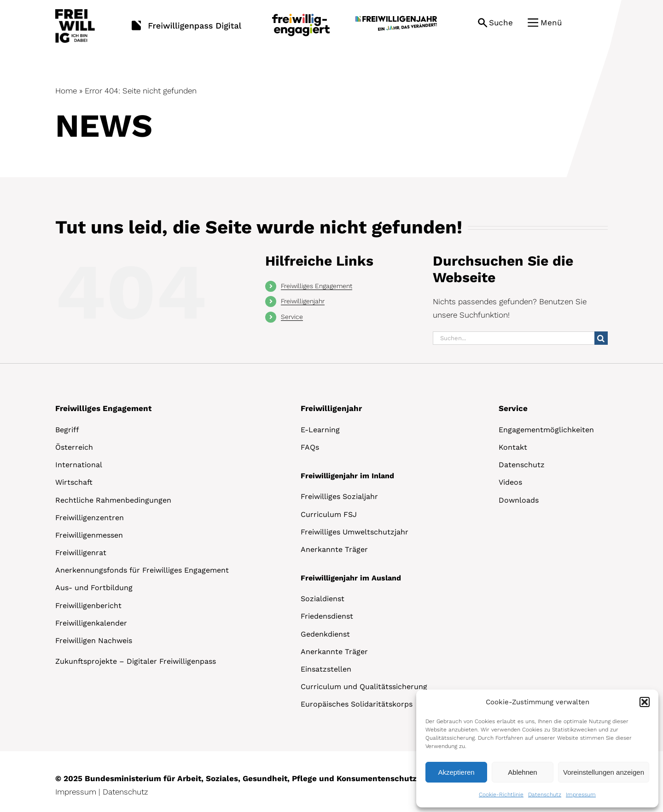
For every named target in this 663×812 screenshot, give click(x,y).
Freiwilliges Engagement (317, 286)
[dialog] (537, 748)
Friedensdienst (327, 616)
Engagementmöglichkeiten (546, 430)
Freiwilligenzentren (90, 518)
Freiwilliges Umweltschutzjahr (355, 532)
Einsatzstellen (326, 669)
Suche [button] (501, 23)
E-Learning (320, 430)
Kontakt (513, 447)
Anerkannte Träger (334, 549)
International (79, 465)
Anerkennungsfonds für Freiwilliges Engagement (142, 570)
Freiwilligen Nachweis (94, 641)
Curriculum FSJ (329, 514)
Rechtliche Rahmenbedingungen (113, 500)
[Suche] (601, 338)
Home (66, 91)
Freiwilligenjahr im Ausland (351, 578)
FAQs (310, 447)
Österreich (74, 447)
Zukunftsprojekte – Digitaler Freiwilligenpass (136, 661)
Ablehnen (522, 772)
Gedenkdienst (325, 634)
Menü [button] (551, 23)
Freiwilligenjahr (303, 301)
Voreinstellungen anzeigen (604, 772)
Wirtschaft (74, 482)
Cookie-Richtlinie (501, 795)
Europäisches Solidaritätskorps (357, 704)
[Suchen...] (514, 338)
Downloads (519, 500)
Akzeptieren (456, 772)
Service (292, 317)
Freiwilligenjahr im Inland (347, 476)
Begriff (67, 430)
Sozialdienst (323, 599)
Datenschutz (545, 795)
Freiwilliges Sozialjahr (339, 496)
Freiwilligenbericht (88, 606)
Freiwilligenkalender (91, 623)
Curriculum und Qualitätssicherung (364, 687)
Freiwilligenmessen (89, 535)
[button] (645, 702)
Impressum (581, 795)
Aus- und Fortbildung (94, 588)
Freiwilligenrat (81, 553)
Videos (510, 482)
